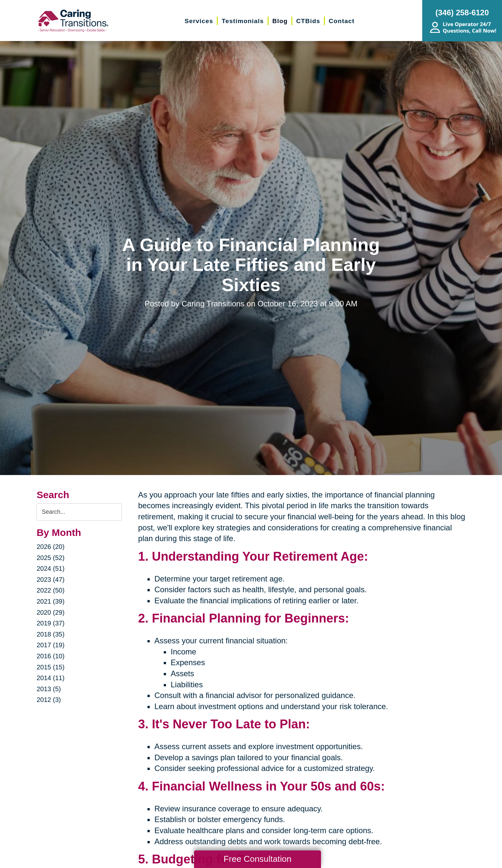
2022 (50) (50, 590)
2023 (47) (50, 580)
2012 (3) (49, 700)
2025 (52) (50, 558)
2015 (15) (50, 667)
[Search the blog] (79, 512)
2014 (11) (50, 678)
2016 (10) (50, 656)
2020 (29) (50, 612)
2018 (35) (50, 634)
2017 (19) (50, 645)
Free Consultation (258, 859)
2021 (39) (50, 601)
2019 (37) (50, 623)
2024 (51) (50, 568)
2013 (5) (49, 689)
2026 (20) (50, 547)
